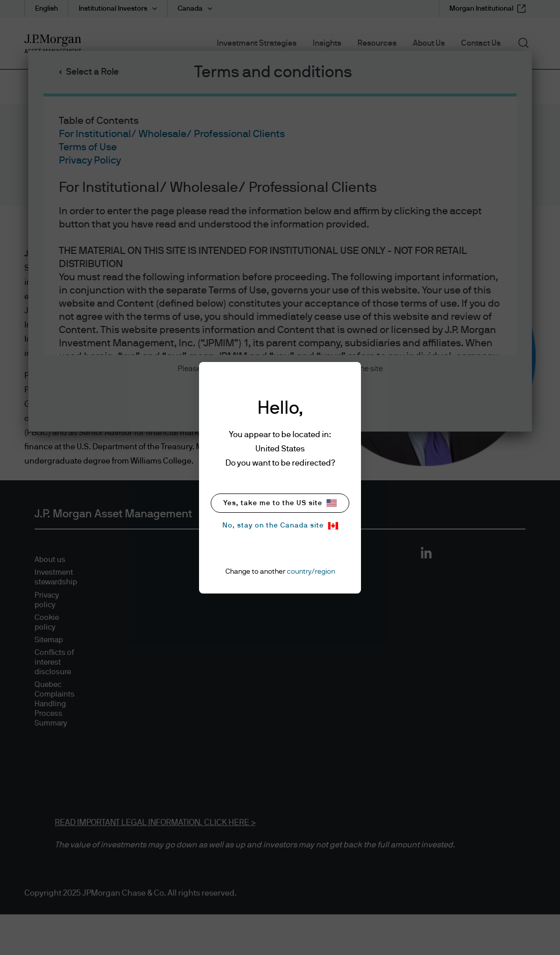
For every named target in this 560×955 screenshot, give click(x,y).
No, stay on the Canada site (280, 526)
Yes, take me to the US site (280, 503)
